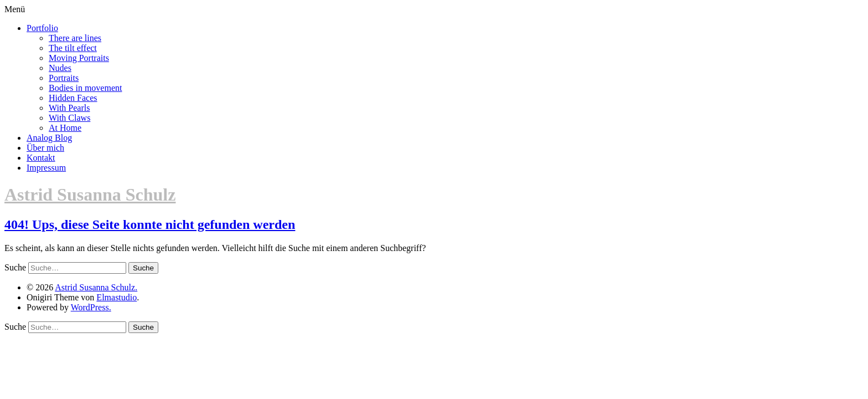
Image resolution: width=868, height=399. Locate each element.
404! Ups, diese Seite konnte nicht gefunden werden (150, 224)
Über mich (45, 148)
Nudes (60, 68)
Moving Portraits (79, 58)
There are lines (75, 38)
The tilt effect (73, 48)
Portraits (64, 78)
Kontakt (41, 158)
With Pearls (69, 108)
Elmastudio (117, 297)
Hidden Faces (73, 98)
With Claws (69, 118)
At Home (65, 128)
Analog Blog (49, 138)
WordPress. (91, 307)
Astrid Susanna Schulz (90, 195)
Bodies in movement (85, 88)
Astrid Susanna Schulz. (96, 287)
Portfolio (42, 28)
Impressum (46, 168)
